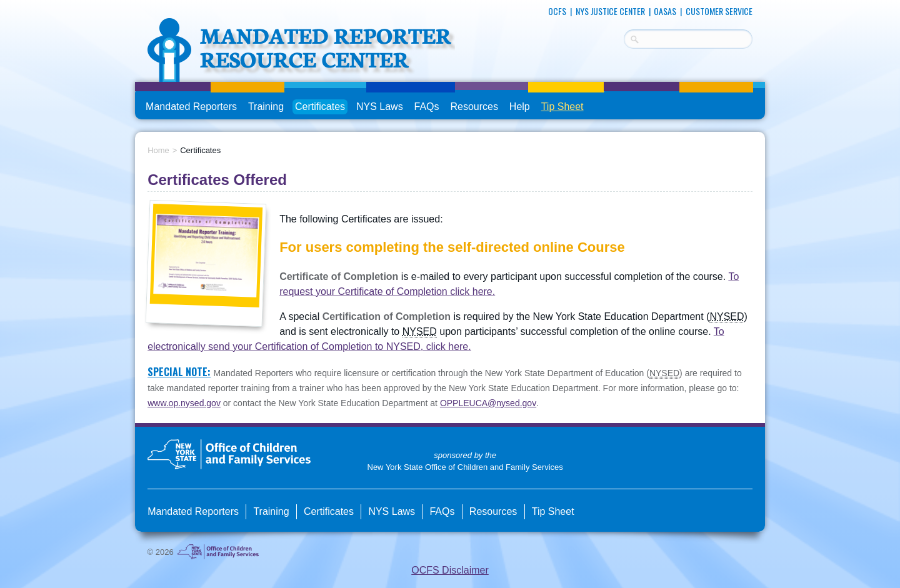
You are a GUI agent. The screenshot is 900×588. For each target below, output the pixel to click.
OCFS (557, 11)
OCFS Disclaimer (450, 570)
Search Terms (624, 37)
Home (158, 150)
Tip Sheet (562, 107)
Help (520, 107)
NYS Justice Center (610, 11)
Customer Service (719, 11)
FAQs (428, 107)
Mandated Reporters (191, 107)
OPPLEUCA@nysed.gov (488, 403)
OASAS (665, 11)
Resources (474, 107)
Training (266, 107)
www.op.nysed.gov (184, 403)
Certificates (320, 107)
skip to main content (135, 5)
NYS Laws (380, 107)
